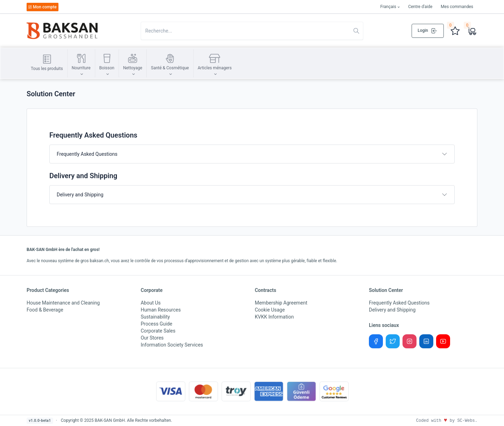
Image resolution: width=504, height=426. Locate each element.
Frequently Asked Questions (87, 154)
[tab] (252, 154)
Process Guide (156, 324)
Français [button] (388, 7)
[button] (81, 63)
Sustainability (155, 317)
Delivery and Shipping (80, 195)
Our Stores (152, 338)
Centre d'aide (420, 7)
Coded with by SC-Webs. (447, 421)
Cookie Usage (270, 310)
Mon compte (42, 7)
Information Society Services (172, 345)
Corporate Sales (158, 331)
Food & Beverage (45, 310)
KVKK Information (274, 317)
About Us (151, 303)
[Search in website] (252, 31)
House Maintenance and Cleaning (63, 303)
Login (428, 31)
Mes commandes (457, 7)
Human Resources (161, 310)
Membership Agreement (281, 303)
